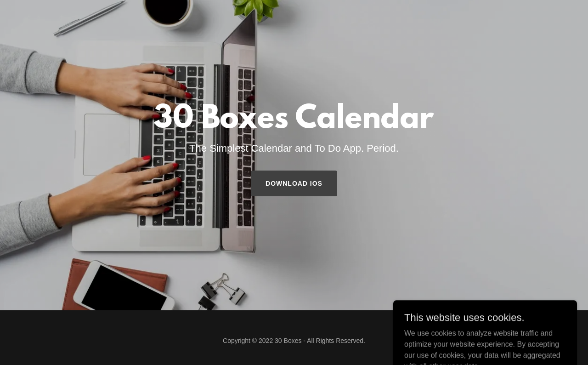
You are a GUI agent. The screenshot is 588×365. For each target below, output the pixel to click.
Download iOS (294, 183)
